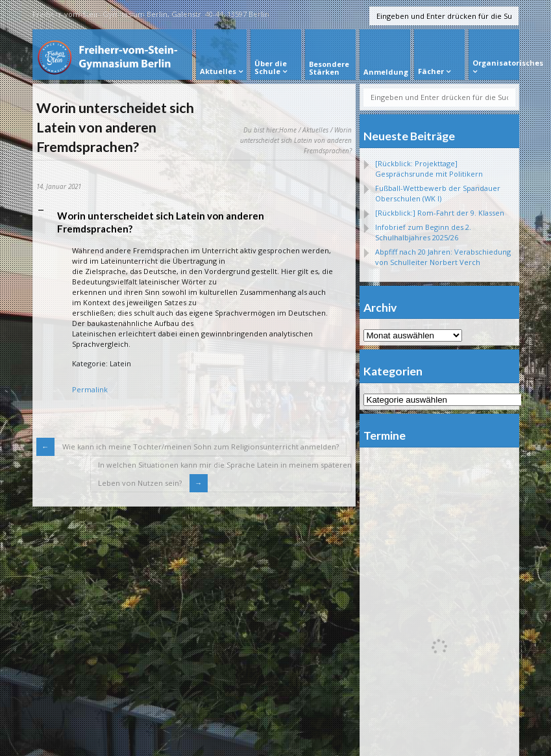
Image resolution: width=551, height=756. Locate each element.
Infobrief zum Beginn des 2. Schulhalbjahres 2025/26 (423, 232)
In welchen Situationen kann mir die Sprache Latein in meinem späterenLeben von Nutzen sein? (225, 474)
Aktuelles (315, 130)
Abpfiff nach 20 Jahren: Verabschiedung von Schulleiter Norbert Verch (443, 257)
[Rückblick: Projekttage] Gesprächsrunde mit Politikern (429, 169)
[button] (194, 223)
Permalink (90, 389)
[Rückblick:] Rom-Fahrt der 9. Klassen (440, 213)
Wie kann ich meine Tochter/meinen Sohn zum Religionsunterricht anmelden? (200, 447)
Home (288, 130)
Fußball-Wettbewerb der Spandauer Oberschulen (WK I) (438, 193)
